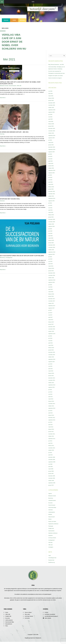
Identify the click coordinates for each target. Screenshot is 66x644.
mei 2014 (51, 396)
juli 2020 (50, 231)
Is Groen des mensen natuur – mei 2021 (14, 132)
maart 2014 (51, 401)
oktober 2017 (51, 305)
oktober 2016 (51, 333)
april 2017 (51, 319)
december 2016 (52, 329)
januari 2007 (51, 476)
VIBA (33, 2)
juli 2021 (50, 205)
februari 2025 (51, 126)
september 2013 (52, 410)
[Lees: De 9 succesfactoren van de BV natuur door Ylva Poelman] (23, 236)
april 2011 (51, 445)
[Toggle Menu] (2, 2)
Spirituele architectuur (53, 535)
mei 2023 (51, 161)
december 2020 (52, 222)
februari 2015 (51, 375)
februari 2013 (51, 417)
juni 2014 (51, 394)
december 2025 (52, 105)
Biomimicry (2, 258)
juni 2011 (51, 443)
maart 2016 (51, 347)
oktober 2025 (51, 110)
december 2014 (52, 380)
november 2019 (52, 250)
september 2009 (52, 464)
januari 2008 (51, 473)
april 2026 (51, 96)
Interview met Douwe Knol (10, 199)
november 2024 (52, 133)
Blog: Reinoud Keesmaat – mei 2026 (57, 65)
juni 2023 (51, 159)
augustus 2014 (52, 389)
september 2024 (52, 138)
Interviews (2, 201)
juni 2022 (51, 180)
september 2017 (52, 308)
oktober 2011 (51, 438)
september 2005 (52, 485)
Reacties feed (52, 562)
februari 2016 (51, 350)
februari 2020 (51, 242)
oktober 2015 (51, 359)
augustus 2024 (52, 140)
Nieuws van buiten (53, 524)
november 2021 (52, 196)
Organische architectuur (54, 526)
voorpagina (51, 549)
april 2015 (51, 371)
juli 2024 (50, 142)
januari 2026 (51, 103)
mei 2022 (51, 182)
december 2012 (52, 420)
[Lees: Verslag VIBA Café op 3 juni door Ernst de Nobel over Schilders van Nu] (11, 72)
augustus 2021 (52, 203)
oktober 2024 (51, 135)
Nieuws (50, 521)
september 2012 (52, 422)
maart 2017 (51, 322)
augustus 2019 (52, 256)
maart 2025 (51, 124)
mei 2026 (51, 93)
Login (50, 558)
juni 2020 (51, 233)
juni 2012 (51, 424)
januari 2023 (51, 168)
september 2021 (52, 201)
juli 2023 (50, 156)
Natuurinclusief (52, 519)
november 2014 (52, 382)
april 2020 (51, 238)
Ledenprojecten (52, 514)
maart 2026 (51, 98)
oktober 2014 (51, 385)
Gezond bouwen (12, 86)
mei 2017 (51, 317)
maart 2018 (51, 294)
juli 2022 (50, 177)
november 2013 (52, 406)
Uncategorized (9, 258)
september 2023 (52, 152)
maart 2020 (51, 240)
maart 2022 (51, 187)
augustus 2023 (52, 154)
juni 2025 (51, 117)
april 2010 (51, 457)
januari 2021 (51, 219)
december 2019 (52, 247)
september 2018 (52, 282)
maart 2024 (51, 145)
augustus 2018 (52, 284)
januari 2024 (51, 147)
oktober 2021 (51, 198)
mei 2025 (51, 119)
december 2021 (52, 194)
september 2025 (52, 112)
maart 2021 (51, 214)
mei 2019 (51, 263)
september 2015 (52, 361)
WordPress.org (52, 565)
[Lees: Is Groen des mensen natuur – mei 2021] (15, 117)
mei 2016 (51, 343)
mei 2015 (51, 368)
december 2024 (52, 131)
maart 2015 (51, 373)
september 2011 (52, 441)
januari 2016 (51, 352)
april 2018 (51, 291)
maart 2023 (51, 166)
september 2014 (52, 387)
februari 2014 (51, 403)
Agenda (50, 496)
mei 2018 (51, 289)
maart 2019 (51, 268)
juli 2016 (50, 338)
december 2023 (52, 149)
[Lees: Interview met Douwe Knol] (23, 174)
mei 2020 (51, 236)
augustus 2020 (52, 228)
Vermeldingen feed (53, 560)
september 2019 (52, 254)
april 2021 (51, 212)
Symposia (51, 538)
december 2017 (52, 301)
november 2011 (52, 436)
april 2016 (51, 345)
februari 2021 (51, 217)
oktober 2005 (51, 483)
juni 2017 (51, 315)
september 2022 (52, 173)
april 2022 (51, 184)
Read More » (3, 97)
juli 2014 (50, 392)
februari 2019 (51, 270)
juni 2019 (51, 261)
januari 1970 (51, 487)
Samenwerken (52, 533)
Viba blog (2, 134)
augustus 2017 (52, 310)
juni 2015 (51, 366)
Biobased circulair (4, 86)
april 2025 (51, 121)
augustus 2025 (52, 114)
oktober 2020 (51, 226)
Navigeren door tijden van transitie (56, 78)
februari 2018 (51, 296)
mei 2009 (51, 466)
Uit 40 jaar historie (53, 540)
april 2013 (51, 415)
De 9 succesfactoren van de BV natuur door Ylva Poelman (22, 256)
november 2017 (52, 303)
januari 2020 (51, 245)
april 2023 (51, 163)
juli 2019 (50, 259)
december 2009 (52, 459)
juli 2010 (50, 455)
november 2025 (52, 107)
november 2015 (52, 357)
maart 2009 (51, 471)
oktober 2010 (51, 452)
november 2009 (52, 462)
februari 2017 (51, 324)
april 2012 (51, 427)
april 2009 (51, 469)
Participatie (51, 528)
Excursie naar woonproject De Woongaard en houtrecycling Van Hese (56, 73)
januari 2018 (51, 298)
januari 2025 (51, 128)
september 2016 (52, 336)
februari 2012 (51, 431)
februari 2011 (51, 448)
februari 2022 (51, 189)
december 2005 (52, 478)
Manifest (50, 517)
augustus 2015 (52, 364)
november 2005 (52, 480)
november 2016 (52, 331)
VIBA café (19, 86)
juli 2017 (50, 312)
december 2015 (52, 354)
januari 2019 (51, 273)
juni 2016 (51, 340)
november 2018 (52, 277)
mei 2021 (51, 210)
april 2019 (51, 266)
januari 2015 (51, 378)
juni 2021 (51, 208)
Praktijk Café (51, 531)
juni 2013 (51, 413)
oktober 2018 (51, 280)
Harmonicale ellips (53, 510)
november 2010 (52, 450)
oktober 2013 (51, 408)
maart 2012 (51, 429)
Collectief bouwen (52, 503)
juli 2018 (50, 287)
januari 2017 (51, 326)
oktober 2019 (51, 252)
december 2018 (52, 275)
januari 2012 (51, 434)
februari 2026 (51, 100)
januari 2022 (51, 191)
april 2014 (51, 399)
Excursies (51, 505)
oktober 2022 (51, 170)
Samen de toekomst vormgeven (56, 80)
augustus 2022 (52, 175)
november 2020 (52, 224)
